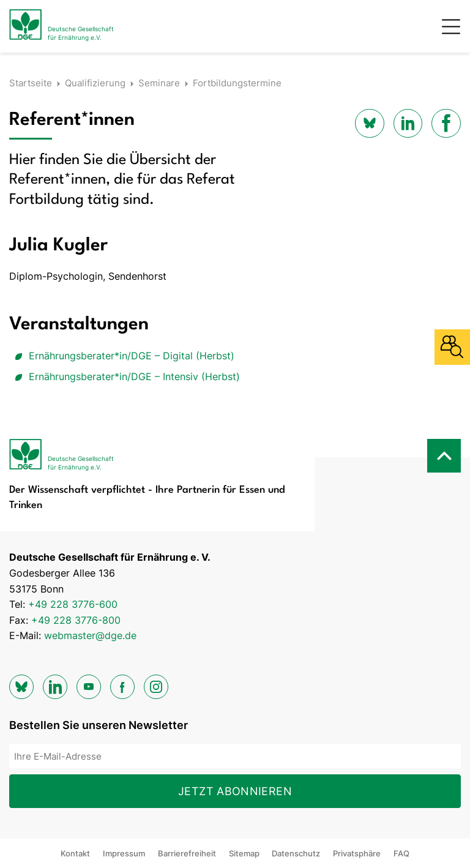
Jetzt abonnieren (235, 791)
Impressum (124, 853)
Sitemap (244, 853)
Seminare (159, 83)
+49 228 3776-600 (73, 604)
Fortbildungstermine (237, 83)
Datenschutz (296, 853)
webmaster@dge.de (90, 635)
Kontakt (75, 853)
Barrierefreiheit (187, 853)
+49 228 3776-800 (76, 620)
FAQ (401, 853)
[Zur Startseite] (62, 26)
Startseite (31, 83)
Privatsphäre (357, 853)
